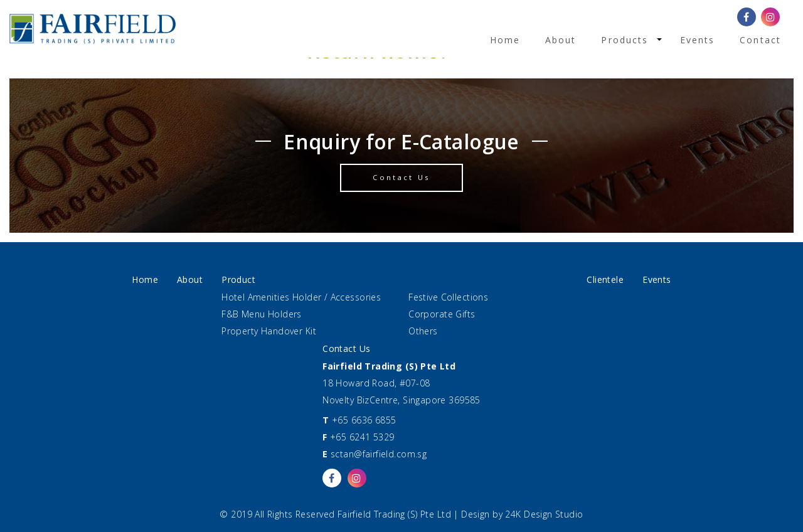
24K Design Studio (544, 514)
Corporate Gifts (442, 314)
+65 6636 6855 (364, 420)
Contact (760, 40)
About (561, 40)
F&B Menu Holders (262, 314)
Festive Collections (448, 297)
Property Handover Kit (269, 331)
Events (698, 40)
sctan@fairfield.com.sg (379, 454)
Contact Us (401, 177)
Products (625, 40)
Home (505, 40)
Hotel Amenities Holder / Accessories (301, 297)
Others (423, 331)
